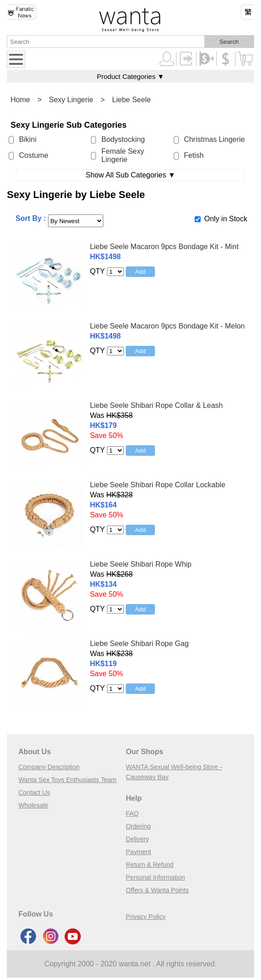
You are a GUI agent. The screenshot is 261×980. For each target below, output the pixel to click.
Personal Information (155, 877)
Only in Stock (226, 219)
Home (20, 100)
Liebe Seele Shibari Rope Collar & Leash (157, 405)
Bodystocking (123, 139)
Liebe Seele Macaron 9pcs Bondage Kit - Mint (165, 247)
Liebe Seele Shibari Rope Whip (141, 564)
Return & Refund (149, 865)
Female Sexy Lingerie (123, 155)
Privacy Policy (146, 917)
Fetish (194, 155)
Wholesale (33, 805)
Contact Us (34, 792)
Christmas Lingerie (214, 139)
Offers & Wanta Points (157, 890)
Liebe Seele (131, 100)
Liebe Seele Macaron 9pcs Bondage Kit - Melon (168, 326)
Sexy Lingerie (71, 100)
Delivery (137, 839)
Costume (34, 155)
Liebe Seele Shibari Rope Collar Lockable (158, 485)
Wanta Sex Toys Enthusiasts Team (67, 780)
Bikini (28, 139)
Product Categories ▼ (130, 76)
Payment (138, 852)
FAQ (132, 813)
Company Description (49, 767)
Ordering (138, 826)
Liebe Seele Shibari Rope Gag (139, 644)
